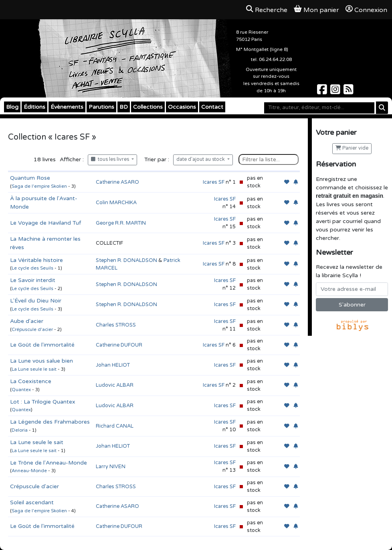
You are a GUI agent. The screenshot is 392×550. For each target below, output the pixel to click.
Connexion (366, 10)
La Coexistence (31, 381)
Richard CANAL (115, 426)
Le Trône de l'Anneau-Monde (48, 463)
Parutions (101, 107)
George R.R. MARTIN (121, 223)
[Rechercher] (382, 108)
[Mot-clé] (319, 108)
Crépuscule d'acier (32, 330)
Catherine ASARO (117, 182)
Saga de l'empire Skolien (39, 186)
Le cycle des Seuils (32, 268)
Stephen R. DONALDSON (126, 260)
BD (124, 107)
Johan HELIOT (113, 365)
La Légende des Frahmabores (50, 422)
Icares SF (214, 182)
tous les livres (111, 159)
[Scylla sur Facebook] (323, 92)
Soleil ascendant (32, 502)
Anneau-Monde (29, 471)
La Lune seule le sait (34, 369)
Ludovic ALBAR (115, 385)
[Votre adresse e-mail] (352, 289)
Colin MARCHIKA (116, 203)
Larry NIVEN (111, 467)
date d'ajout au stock (201, 159)
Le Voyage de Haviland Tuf (45, 223)
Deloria (20, 430)
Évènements (67, 107)
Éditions (34, 107)
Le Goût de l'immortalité (42, 345)
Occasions (182, 107)
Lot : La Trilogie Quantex (43, 402)
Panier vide (352, 148)
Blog (12, 107)
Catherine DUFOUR (119, 345)
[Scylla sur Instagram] (336, 92)
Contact (212, 107)
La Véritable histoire (36, 260)
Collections (148, 107)
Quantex (21, 390)
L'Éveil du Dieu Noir (36, 301)
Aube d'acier (27, 321)
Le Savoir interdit (33, 280)
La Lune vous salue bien (41, 361)
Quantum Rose (30, 178)
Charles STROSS (116, 325)
